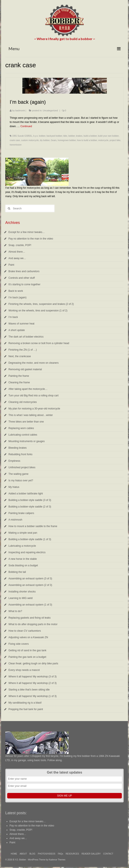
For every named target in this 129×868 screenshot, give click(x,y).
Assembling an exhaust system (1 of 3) (30, 605)
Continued (26, 126)
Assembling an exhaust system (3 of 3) (30, 579)
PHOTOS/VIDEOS (47, 854)
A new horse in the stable (23, 559)
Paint (11, 265)
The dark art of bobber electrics (26, 337)
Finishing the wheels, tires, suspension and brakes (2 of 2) (41, 304)
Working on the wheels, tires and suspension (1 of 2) (38, 311)
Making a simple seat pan (23, 533)
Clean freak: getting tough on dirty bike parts (33, 663)
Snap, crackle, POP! (20, 245)
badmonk (20, 110)
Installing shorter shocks (22, 592)
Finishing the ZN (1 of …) (23, 350)
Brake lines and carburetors (24, 271)
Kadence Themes (57, 860)
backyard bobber (54, 136)
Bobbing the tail (17, 572)
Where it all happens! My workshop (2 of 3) (33, 683)
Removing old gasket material (25, 369)
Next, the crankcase (20, 356)
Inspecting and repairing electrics (27, 552)
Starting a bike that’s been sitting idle (29, 690)
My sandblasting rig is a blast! (25, 703)
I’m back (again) (17, 297)
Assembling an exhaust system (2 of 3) (30, 585)
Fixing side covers (19, 644)
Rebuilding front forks (20, 454)
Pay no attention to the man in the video (31, 239)
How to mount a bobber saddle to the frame (33, 526)
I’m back (13, 317)
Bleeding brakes (18, 448)
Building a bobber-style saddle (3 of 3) (30, 500)
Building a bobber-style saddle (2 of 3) (30, 507)
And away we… (17, 258)
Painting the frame (19, 376)
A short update (17, 330)
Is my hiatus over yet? (21, 480)
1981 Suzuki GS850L (22, 136)
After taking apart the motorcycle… (28, 389)
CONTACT (108, 854)
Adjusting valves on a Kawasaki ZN (28, 637)
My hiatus (14, 487)
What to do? (15, 611)
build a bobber (90, 136)
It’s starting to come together (24, 284)
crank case (15, 140)
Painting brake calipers (21, 513)
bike (65, 136)
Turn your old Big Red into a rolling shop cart (33, 396)
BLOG (32, 854)
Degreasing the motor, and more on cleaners (33, 363)
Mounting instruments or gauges (26, 441)
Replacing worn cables (21, 428)
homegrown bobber (67, 140)
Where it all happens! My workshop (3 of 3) (33, 677)
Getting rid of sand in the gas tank (27, 650)
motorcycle (103, 140)
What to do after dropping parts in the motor (33, 624)
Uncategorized (50, 110)
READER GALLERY (91, 854)
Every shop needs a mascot (24, 670)
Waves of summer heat (21, 324)
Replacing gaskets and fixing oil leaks (29, 618)
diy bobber (45, 140)
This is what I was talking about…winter (31, 415)
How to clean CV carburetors (25, 631)
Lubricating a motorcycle (22, 546)
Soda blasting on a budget (23, 565)
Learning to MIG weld (20, 598)
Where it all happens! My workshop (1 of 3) (33, 696)
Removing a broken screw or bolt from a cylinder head (39, 343)
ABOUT (23, 854)
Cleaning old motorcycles (23, 402)
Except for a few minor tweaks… (27, 232)
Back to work (16, 291)
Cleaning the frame (19, 382)
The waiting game (18, 474)
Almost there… (17, 252)
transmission (16, 145)
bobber (72, 136)
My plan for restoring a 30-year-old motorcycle (34, 409)
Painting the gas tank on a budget (27, 657)
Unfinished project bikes (22, 467)
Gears (54, 140)
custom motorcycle (30, 140)
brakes (79, 136)
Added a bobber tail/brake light (26, 494)
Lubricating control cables (23, 435)
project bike (115, 140)
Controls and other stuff (22, 278)
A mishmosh (15, 520)
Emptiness (14, 461)
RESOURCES (72, 854)
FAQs (60, 854)
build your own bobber (108, 136)
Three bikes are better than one (26, 422)
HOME (14, 854)
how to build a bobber (87, 140)
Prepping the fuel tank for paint (26, 709)
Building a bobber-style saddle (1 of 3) (30, 539)
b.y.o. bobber (39, 136)
